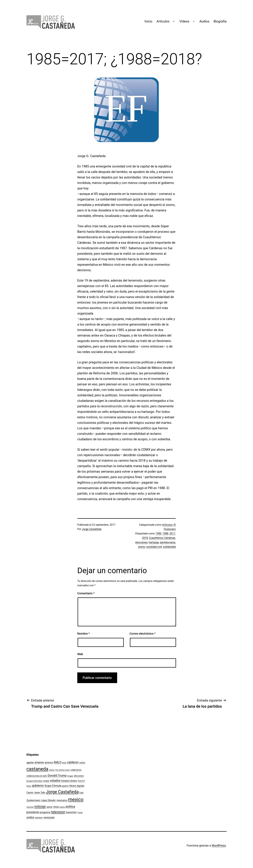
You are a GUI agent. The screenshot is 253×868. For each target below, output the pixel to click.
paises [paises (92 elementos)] (62, 807)
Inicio (148, 21)
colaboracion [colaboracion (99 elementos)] (76, 770)
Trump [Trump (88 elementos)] (80, 812)
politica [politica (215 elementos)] (70, 806)
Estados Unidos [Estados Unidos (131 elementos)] (69, 781)
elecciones (141, 542)
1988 (165, 533)
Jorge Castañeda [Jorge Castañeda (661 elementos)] (62, 792)
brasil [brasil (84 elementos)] (64, 763)
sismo (142, 547)
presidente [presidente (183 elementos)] (33, 812)
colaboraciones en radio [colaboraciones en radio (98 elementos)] (37, 776)
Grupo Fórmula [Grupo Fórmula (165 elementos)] (53, 786)
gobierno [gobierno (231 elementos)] (38, 786)
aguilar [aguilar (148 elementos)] (30, 762)
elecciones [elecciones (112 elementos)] (79, 776)
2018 (145, 538)
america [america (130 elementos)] (49, 762)
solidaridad (169, 547)
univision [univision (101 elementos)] (39, 818)
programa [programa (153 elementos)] (45, 812)
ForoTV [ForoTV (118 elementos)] (81, 781)
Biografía (220, 21)
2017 (172, 533)
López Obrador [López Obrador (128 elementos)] (48, 800)
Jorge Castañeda (92, 529)
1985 (158, 533)
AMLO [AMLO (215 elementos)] (58, 762)
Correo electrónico (143, 634)
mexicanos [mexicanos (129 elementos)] (62, 800)
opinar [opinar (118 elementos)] (50, 807)
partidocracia (168, 542)
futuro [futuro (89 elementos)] (29, 786)
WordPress (219, 845)
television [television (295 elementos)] (58, 812)
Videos (184, 21)
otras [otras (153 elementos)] (56, 807)
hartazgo (154, 542)
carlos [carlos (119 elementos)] (82, 763)
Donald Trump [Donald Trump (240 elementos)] (57, 776)
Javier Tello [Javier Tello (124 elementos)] (40, 793)
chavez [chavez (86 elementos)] (52, 770)
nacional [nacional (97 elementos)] (30, 807)
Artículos (163, 21)
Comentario (86, 593)
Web (80, 654)
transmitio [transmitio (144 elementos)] (71, 812)
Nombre (83, 634)
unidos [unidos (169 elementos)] (30, 817)
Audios (204, 21)
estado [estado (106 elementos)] (46, 781)
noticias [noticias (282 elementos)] (40, 806)
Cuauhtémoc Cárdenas (162, 538)
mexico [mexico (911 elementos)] (76, 799)
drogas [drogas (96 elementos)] (70, 776)
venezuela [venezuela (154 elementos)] (49, 817)
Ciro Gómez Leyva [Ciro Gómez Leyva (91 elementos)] (62, 770)
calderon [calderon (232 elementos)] (73, 762)
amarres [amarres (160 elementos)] (39, 762)
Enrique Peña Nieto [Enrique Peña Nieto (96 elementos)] (35, 781)
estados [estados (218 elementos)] (55, 780)
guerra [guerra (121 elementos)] (65, 786)
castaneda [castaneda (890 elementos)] (37, 769)
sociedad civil (154, 547)
